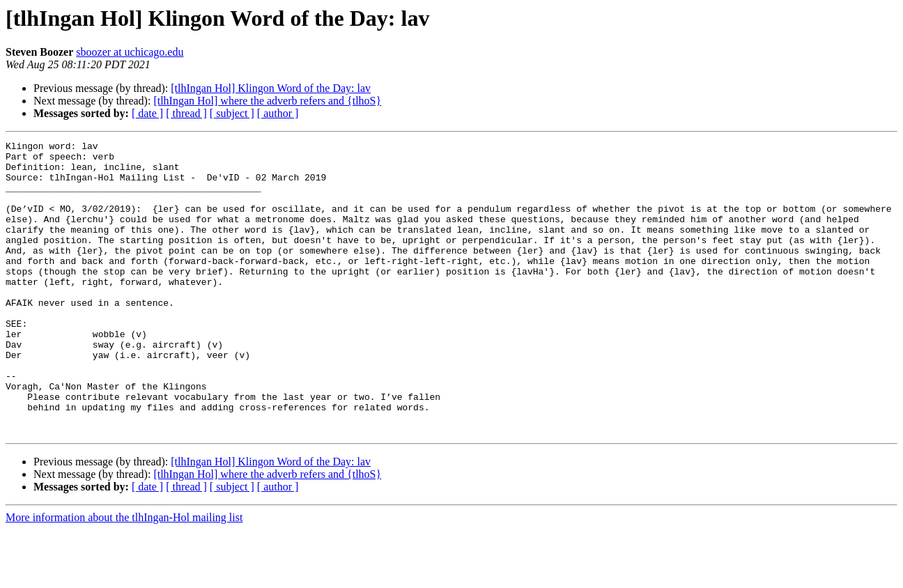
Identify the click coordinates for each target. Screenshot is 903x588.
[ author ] (278, 113)
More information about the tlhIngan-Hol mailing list (124, 576)
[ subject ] (232, 113)
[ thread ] (186, 113)
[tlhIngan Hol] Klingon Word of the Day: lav (271, 88)
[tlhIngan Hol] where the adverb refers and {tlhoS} (267, 101)
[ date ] (147, 113)
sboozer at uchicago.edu (130, 52)
